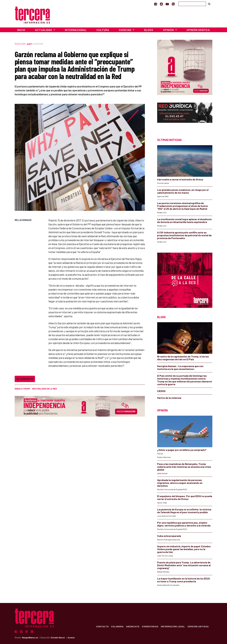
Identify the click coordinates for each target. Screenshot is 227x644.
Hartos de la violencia (169, 398)
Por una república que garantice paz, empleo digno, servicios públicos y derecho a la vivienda (184, 524)
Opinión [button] (169, 30)
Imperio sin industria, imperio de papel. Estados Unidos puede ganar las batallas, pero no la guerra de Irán (184, 549)
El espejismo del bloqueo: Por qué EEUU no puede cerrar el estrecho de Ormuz (185, 498)
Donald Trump (22, 389)
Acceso (71, 638)
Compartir (25, 379)
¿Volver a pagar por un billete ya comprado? (182, 450)
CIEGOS (161, 391)
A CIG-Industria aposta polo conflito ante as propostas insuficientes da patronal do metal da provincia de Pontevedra (184, 235)
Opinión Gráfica (198, 30)
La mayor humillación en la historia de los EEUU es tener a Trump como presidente (184, 580)
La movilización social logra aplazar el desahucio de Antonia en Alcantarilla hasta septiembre (184, 221)
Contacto (102, 626)
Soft (30, 44)
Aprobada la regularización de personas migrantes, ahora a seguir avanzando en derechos (180, 483)
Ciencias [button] (125, 30)
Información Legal (173, 626)
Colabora (117, 626)
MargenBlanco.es (30, 638)
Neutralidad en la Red (44, 389)
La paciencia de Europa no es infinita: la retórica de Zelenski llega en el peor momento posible (184, 511)
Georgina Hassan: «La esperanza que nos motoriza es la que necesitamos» (180, 368)
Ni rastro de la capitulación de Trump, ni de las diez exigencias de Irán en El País (183, 358)
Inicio (21, 30)
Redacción (20, 44)
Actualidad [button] (44, 30)
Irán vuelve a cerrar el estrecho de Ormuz (180, 179)
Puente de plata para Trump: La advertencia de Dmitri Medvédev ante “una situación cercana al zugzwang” (184, 565)
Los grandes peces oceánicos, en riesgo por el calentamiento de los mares (183, 191)
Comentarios (150, 626)
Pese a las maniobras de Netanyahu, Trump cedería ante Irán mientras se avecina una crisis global (184, 467)
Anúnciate (132, 626)
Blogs (149, 30)
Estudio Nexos (58, 638)
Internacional (76, 30)
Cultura (103, 30)
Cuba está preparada (169, 536)
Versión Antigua (198, 626)
